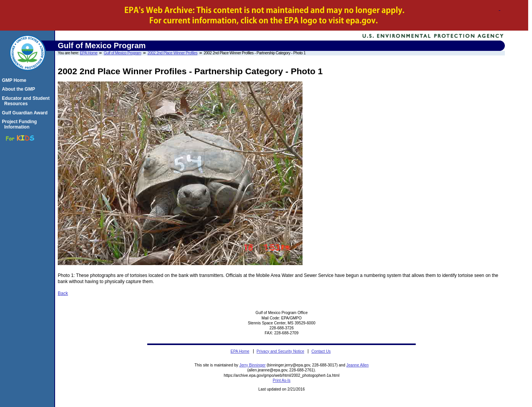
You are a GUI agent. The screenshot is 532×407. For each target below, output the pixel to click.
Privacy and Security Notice (281, 351)
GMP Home (15, 80)
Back (63, 293)
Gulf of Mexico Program (122, 53)
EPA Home (89, 53)
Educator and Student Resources (27, 101)
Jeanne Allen (358, 365)
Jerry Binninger (253, 365)
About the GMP (20, 89)
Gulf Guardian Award (26, 113)
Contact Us (321, 351)
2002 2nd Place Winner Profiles (172, 53)
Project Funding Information (20, 124)
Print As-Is (281, 380)
